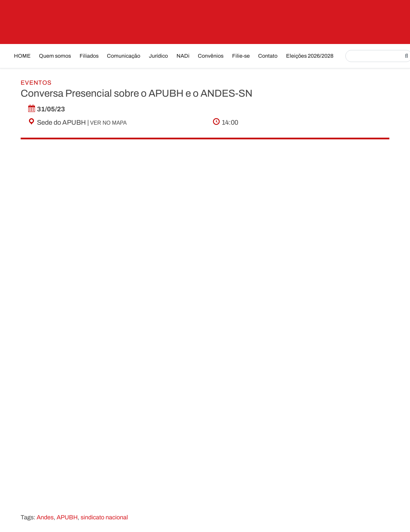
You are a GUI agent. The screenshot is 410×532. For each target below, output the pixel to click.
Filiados (89, 56)
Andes (45, 517)
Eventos (36, 83)
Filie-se (241, 56)
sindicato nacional (104, 517)
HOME (22, 56)
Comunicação (124, 56)
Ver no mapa (109, 123)
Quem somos (55, 56)
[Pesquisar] (407, 56)
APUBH (67, 517)
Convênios (211, 56)
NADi (183, 56)
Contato (268, 56)
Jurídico (158, 56)
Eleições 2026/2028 (310, 56)
